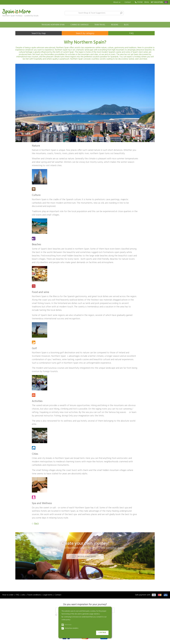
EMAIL (147, 2)
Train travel (100, 25)
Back (36, 524)
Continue (102, 633)
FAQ (131, 33)
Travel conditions (34, 595)
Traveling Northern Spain (53, 25)
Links (23, 595)
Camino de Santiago (79, 25)
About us (117, 2)
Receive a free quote (87, 557)
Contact (128, 2)
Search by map (39, 33)
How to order (8, 595)
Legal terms (48, 595)
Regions (115, 25)
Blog (126, 25)
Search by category (85, 33)
